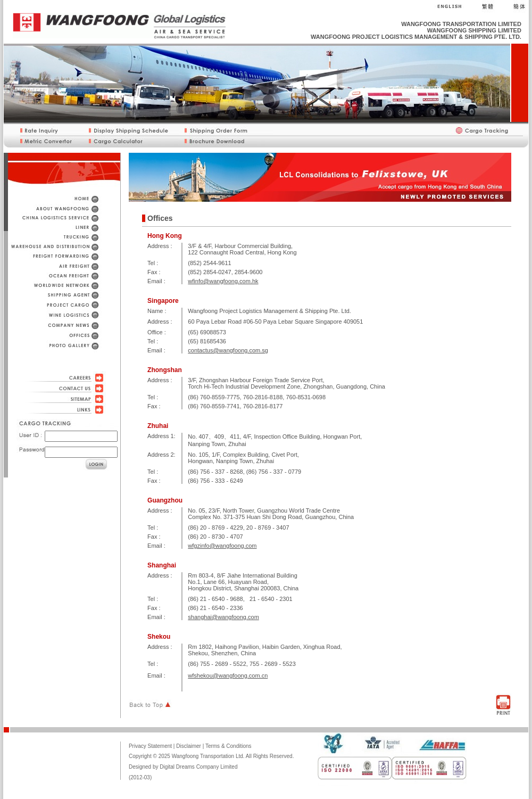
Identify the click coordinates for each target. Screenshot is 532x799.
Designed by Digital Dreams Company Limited (183, 767)
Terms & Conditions (228, 746)
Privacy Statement (150, 746)
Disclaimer (189, 746)
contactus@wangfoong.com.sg (228, 350)
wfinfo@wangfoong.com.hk (223, 281)
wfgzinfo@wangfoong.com (222, 546)
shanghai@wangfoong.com (223, 617)
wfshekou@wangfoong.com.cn (228, 676)
